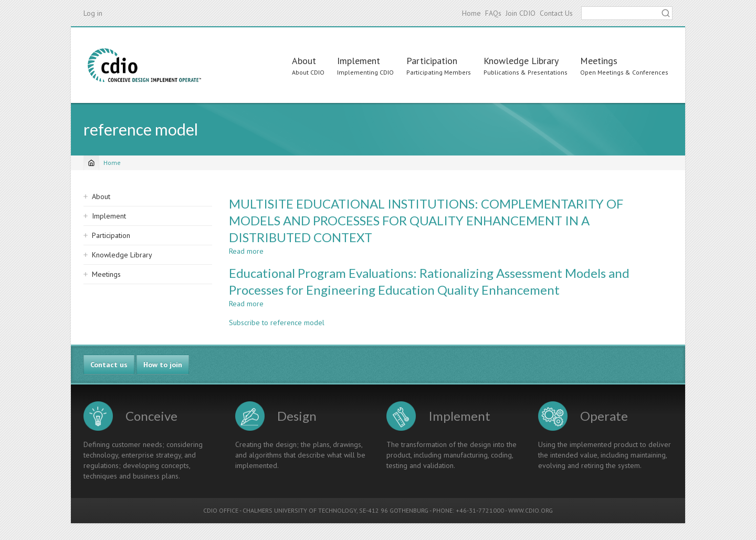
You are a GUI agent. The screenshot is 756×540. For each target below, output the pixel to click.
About (304, 61)
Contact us (109, 365)
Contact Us (556, 13)
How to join (163, 365)
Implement (359, 61)
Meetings (599, 61)
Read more (246, 251)
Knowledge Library (521, 61)
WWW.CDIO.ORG (531, 510)
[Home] (91, 163)
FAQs (493, 13)
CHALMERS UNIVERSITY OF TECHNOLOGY (300, 510)
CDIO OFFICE (221, 510)
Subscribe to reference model (277, 323)
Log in (93, 13)
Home (471, 13)
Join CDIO (521, 13)
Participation (432, 61)
